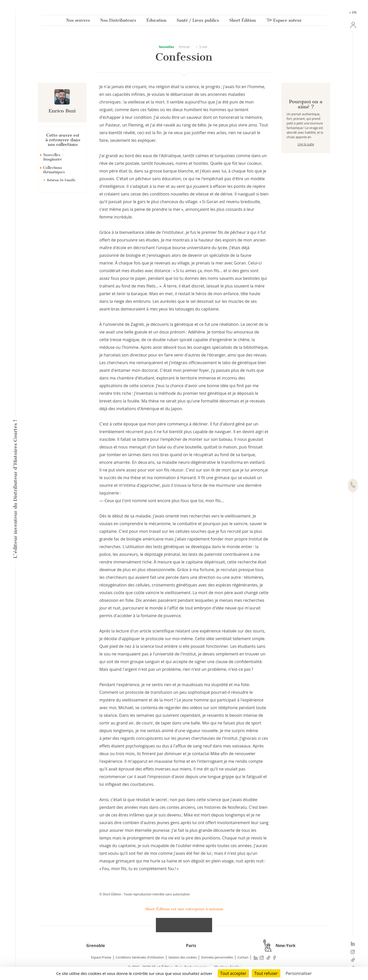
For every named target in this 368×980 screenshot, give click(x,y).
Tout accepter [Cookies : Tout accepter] (233, 973)
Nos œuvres (78, 21)
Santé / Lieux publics (198, 21)
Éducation (156, 21)
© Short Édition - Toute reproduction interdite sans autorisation (145, 894)
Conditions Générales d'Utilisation (140, 957)
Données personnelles (217, 957)
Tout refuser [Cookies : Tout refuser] (266, 973)
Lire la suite (306, 162)
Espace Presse (101, 957)
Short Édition (243, 21)
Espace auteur (284, 21)
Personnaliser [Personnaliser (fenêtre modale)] (299, 973)
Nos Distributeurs (118, 21)
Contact (243, 957)
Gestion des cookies (183, 957)
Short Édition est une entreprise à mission (184, 909)
